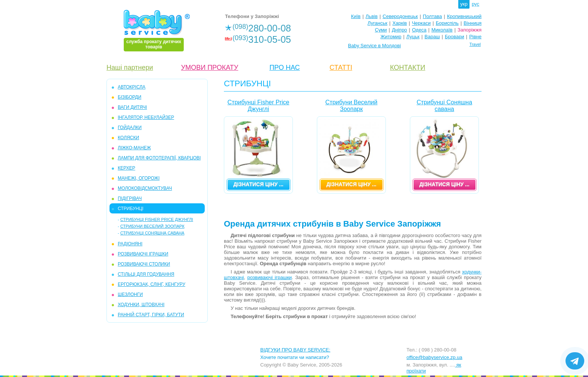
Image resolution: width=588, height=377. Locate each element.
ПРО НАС (284, 68)
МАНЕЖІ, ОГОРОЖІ (139, 178)
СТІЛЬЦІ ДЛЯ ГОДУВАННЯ (146, 274)
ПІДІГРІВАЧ (130, 198)
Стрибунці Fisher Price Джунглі (157, 219)
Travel (475, 44)
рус (475, 4)
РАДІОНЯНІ (130, 244)
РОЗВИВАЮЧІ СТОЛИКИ (144, 264)
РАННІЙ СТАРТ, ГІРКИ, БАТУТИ (151, 315)
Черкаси (421, 23)
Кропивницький (464, 16)
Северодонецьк (400, 16)
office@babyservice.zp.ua (434, 357)
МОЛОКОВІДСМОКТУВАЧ (145, 188)
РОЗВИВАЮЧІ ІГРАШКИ (143, 254)
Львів (372, 16)
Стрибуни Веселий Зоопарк (152, 226)
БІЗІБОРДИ (130, 97)
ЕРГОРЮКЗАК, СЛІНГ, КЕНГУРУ (151, 284)
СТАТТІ (341, 68)
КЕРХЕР (126, 168)
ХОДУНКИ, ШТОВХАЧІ (141, 305)
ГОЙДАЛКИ (130, 128)
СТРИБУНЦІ (130, 209)
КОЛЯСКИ (128, 138)
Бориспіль (447, 23)
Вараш (432, 37)
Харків (400, 23)
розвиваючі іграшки (270, 277)
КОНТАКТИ (408, 68)
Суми (381, 30)
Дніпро (399, 30)
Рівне (475, 37)
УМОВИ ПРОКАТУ (210, 68)
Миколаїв (442, 30)
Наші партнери (130, 68)
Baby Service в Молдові (374, 46)
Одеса (419, 30)
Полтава (433, 16)
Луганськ (377, 23)
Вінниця (472, 23)
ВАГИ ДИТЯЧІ (132, 107)
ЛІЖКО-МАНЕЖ (134, 148)
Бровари (454, 37)
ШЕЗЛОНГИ (130, 294)
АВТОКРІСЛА (132, 87)
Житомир (391, 37)
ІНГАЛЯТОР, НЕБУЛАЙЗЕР (146, 117)
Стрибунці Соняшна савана (152, 233)
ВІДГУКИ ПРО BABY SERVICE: (295, 350)
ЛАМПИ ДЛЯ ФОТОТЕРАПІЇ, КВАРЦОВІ (159, 158)
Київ (356, 16)
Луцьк (413, 37)
